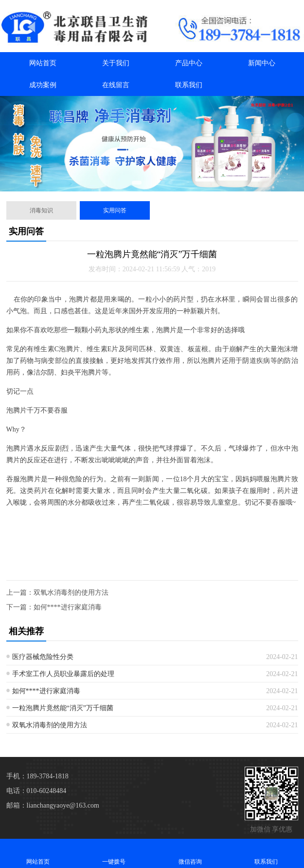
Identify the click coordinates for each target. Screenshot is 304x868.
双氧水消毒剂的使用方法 (71, 593)
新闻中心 (262, 63)
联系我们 (189, 85)
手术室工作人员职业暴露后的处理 (63, 674)
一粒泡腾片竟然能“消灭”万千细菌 (63, 708)
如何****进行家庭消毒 (68, 607)
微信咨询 (190, 853)
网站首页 (43, 63)
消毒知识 (41, 210)
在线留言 (116, 85)
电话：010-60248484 (36, 791)
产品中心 (189, 63)
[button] (137, 183)
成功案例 (43, 85)
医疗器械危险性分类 (43, 657)
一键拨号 (114, 853)
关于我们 (116, 63)
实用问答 (115, 210)
